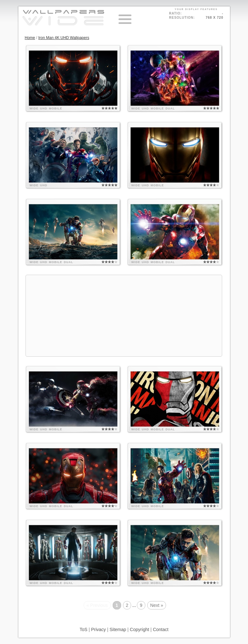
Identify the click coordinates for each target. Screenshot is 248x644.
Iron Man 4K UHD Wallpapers (64, 38)
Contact (160, 629)
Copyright (139, 629)
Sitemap (118, 629)
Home (30, 38)
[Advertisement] (124, 316)
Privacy (98, 629)
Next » (157, 605)
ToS (83, 629)
